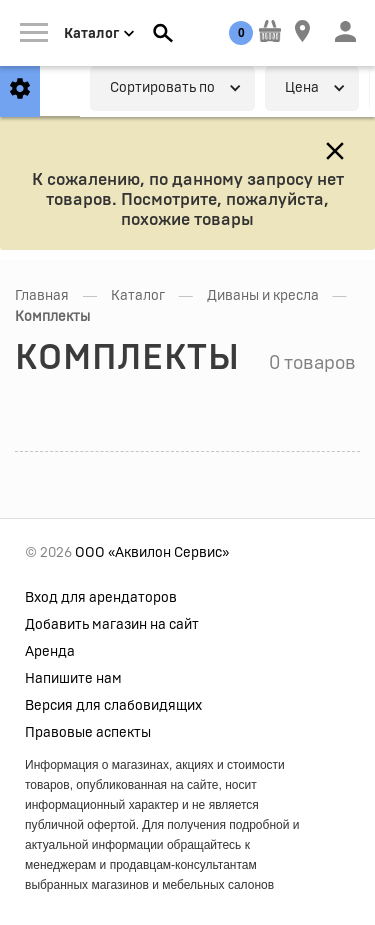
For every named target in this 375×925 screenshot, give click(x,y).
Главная (42, 296)
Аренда (50, 652)
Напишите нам (73, 679)
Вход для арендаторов (101, 598)
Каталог (138, 296)
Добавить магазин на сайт (112, 625)
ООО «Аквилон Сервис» (152, 553)
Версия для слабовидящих (113, 706)
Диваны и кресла (263, 296)
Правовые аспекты (88, 733)
